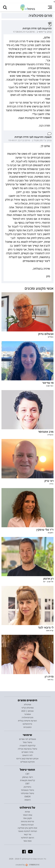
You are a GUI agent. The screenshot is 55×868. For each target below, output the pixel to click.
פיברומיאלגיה (27, 717)
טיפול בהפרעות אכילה (27, 749)
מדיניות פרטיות (27, 821)
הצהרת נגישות (27, 825)
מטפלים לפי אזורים (27, 739)
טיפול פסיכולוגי (27, 793)
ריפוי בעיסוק (27, 777)
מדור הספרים (27, 752)
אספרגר (27, 714)
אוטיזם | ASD (27, 711)
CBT (27, 774)
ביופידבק (27, 787)
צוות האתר (27, 815)
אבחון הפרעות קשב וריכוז (27, 759)
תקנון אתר (27, 818)
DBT (27, 784)
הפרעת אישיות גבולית (27, 721)
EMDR (27, 797)
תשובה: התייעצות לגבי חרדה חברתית (33, 137)
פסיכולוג (27, 704)
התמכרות (27, 727)
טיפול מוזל (27, 742)
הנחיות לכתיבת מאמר (27, 831)
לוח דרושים (27, 755)
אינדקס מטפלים (27, 762)
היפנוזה (27, 800)
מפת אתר (27, 841)
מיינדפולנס (27, 724)
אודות (27, 812)
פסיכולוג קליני (27, 708)
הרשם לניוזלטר (27, 838)
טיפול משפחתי (27, 790)
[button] (5, 7)
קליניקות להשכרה (27, 746)
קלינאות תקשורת (27, 780)
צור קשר (27, 834)
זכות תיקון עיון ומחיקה (27, 828)
